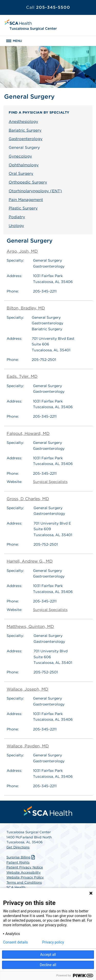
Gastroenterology (26, 139)
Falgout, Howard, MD (28, 433)
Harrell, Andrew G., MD (30, 561)
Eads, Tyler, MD (22, 376)
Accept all (48, 955)
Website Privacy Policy (25, 877)
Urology (16, 226)
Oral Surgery (21, 173)
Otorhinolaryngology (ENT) (35, 191)
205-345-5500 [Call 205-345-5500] (48, 7)
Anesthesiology (23, 122)
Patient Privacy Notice (25, 867)
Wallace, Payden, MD (28, 746)
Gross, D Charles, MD (28, 499)
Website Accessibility (24, 872)
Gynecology (20, 156)
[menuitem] (48, 811)
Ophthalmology (24, 165)
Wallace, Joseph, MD (28, 689)
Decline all (48, 965)
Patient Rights (18, 862)
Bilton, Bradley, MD (26, 308)
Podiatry (17, 217)
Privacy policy (53, 942)
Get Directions (18, 847)
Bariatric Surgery (25, 130)
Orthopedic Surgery (28, 182)
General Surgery (24, 148)
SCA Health (16, 887)
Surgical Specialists (50, 482)
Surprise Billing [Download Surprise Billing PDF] (21, 857)
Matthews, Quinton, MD (30, 626)
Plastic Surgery (23, 208)
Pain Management (26, 200)
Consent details (15, 942)
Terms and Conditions (24, 882)
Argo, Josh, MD (22, 251)
